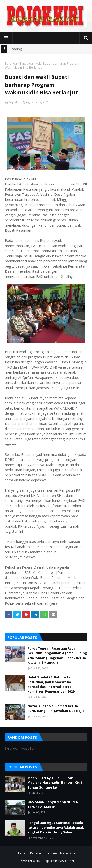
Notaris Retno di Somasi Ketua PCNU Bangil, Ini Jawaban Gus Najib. (57, 708)
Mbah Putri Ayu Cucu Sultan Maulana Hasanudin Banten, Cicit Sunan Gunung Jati (55, 783)
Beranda (11, 63)
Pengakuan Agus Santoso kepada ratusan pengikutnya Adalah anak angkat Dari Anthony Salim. (56, 827)
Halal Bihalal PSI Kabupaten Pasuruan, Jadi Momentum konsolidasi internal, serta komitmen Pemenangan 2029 (51, 684)
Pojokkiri (14, 102)
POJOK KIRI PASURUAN (58, 861)
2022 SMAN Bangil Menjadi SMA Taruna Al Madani (53, 804)
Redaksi (36, 853)
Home (21, 853)
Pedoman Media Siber (61, 853)
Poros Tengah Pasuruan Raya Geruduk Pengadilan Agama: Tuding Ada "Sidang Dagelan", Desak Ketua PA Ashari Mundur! (57, 656)
